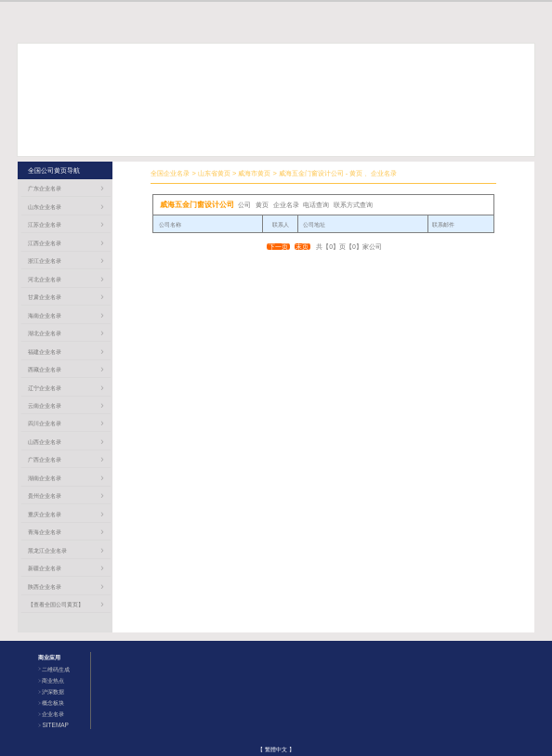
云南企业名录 (45, 405)
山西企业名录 (45, 442)
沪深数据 (53, 691)
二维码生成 (56, 669)
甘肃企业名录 (45, 297)
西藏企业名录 (45, 369)
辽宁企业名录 (45, 388)
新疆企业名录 (45, 568)
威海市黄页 (254, 173)
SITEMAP (55, 725)
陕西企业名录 (45, 587)
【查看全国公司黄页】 (56, 604)
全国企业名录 (170, 173)
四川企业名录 (45, 423)
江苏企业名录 (45, 224)
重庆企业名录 (45, 514)
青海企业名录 (45, 532)
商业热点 (53, 680)
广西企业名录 (45, 459)
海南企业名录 (45, 315)
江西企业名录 (45, 243)
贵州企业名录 (45, 495)
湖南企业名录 (45, 478)
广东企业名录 (45, 188)
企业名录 (53, 714)
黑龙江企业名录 (47, 550)
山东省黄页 (214, 173)
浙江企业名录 (45, 261)
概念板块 (53, 703)
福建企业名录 (45, 352)
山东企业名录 (45, 207)
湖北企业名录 (45, 333)
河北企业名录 (45, 279)
